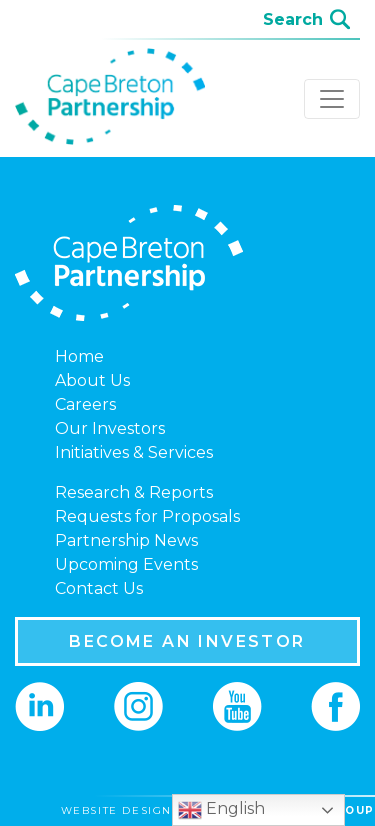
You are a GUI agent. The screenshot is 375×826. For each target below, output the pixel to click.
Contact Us (99, 588)
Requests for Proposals (147, 516)
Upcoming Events (126, 564)
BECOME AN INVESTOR (187, 641)
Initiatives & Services (134, 452)
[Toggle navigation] (332, 99)
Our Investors (110, 428)
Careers (85, 404)
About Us (92, 380)
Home (79, 356)
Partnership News (126, 540)
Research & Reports (134, 492)
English (221, 810)
